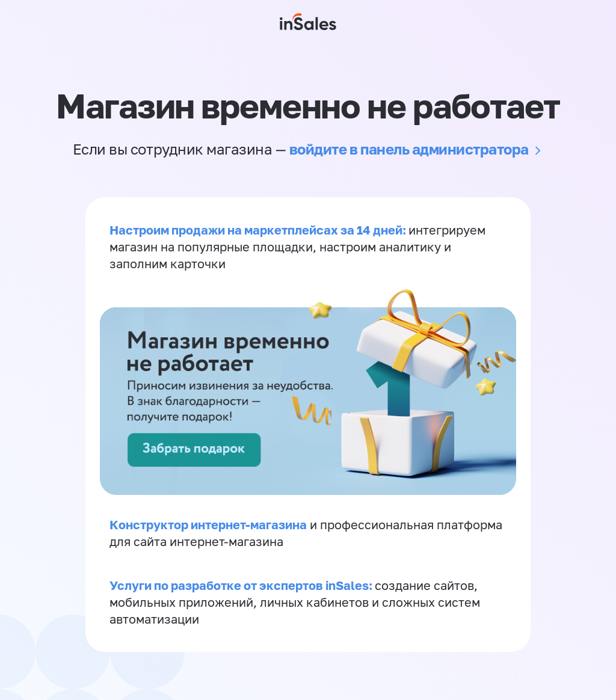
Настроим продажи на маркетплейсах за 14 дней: (259, 230)
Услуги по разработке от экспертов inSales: (242, 585)
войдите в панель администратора (409, 149)
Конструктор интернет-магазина (208, 524)
